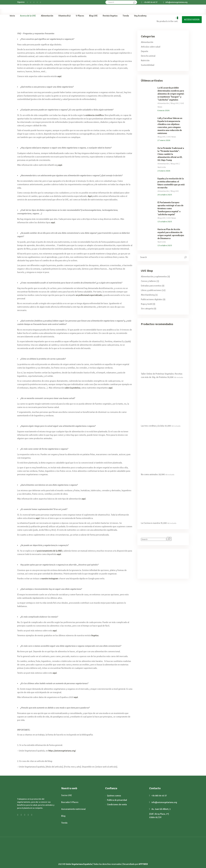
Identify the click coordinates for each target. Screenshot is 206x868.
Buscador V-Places (70, 802)
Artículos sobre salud (151, 47)
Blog (63, 816)
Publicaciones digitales (152, 299)
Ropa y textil (147, 304)
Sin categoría (147, 309)
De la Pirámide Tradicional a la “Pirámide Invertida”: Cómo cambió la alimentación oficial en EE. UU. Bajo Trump (171, 154)
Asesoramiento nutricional (73, 809)
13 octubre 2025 (165, 222)
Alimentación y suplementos (154, 277)
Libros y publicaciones (151, 290)
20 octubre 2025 (165, 195)
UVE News (172, 137)
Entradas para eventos (151, 286)
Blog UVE (175, 103)
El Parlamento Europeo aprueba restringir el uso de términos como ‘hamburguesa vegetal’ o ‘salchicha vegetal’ (170, 208)
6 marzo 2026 (164, 110)
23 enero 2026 (164, 171)
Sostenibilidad (148, 65)
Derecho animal (148, 56)
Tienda (64, 823)
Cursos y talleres (148, 281)
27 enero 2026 (164, 140)
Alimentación (147, 42)
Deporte (145, 51)
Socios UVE (67, 795)
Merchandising (148, 295)
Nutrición (145, 60)
